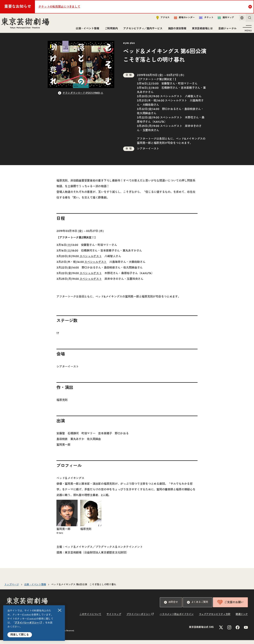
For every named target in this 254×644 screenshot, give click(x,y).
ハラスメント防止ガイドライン (177, 618)
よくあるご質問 (198, 606)
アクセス (159, 19)
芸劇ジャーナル (226, 30)
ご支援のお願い (230, 606)
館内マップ (222, 19)
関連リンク (242, 618)
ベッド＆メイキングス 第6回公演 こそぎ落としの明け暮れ (84, 588)
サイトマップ (114, 618)
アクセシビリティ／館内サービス (142, 30)
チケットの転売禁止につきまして (59, 7)
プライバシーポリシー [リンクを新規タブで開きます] (27, 623)
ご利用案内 (110, 30)
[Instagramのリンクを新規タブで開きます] (229, 631)
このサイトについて (90, 618)
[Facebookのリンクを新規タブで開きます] (238, 631)
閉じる (60, 610)
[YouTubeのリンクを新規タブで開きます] (246, 631)
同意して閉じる (20, 635)
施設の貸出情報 (176, 30)
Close (251, 7)
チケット (202, 19)
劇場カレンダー (181, 19)
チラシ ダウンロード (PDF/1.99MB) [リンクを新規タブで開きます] (81, 97)
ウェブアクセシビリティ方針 (215, 618)
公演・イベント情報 (86, 30)
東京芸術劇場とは (201, 30)
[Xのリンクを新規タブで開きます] (221, 631)
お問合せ (171, 606)
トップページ (12, 588)
